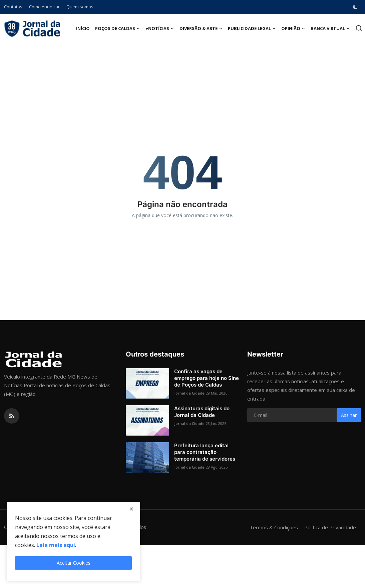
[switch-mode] (356, 7)
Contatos (13, 7)
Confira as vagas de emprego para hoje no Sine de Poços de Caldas (207, 378)
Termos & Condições (274, 527)
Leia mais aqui (56, 545)
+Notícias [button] (160, 28)
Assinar (349, 415)
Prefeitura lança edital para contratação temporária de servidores (205, 452)
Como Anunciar (44, 7)
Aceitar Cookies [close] (74, 563)
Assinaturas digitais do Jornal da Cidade (202, 412)
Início (83, 28)
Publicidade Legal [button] (252, 28)
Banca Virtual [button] (330, 28)
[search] (359, 28)
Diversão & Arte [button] (201, 28)
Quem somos (80, 7)
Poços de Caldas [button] (118, 28)
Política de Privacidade (330, 527)
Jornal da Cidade (189, 393)
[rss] (12, 416)
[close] (131, 509)
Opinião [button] (293, 28)
